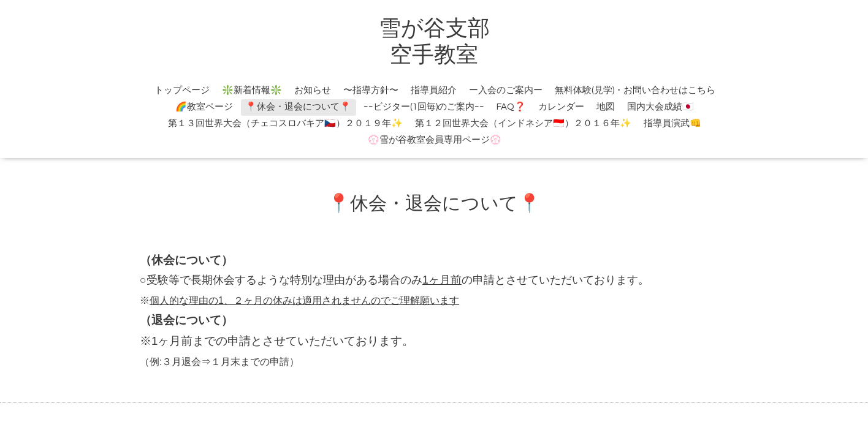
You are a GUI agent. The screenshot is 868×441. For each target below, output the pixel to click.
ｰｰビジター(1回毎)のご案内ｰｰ (424, 107)
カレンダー (561, 107)
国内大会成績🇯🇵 (661, 107)
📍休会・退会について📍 (298, 107)
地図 (606, 107)
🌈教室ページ (204, 107)
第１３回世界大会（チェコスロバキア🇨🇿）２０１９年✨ (285, 123)
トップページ (182, 90)
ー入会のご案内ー (506, 90)
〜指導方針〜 (371, 90)
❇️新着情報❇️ (252, 90)
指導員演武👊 (672, 123)
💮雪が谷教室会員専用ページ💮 (435, 140)
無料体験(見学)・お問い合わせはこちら (635, 90)
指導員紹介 (434, 90)
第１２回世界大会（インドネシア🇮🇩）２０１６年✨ (523, 123)
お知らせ (313, 90)
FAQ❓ (511, 107)
